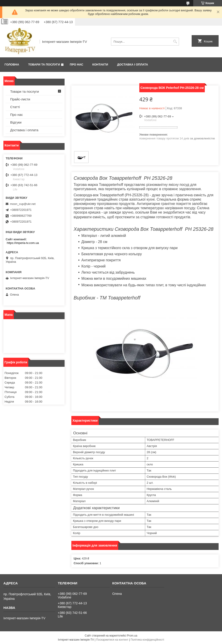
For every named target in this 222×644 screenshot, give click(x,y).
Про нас (76, 64)
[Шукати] (175, 42)
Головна (12, 64)
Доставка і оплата (133, 64)
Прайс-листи (20, 99)
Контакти (100, 64)
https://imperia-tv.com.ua (23, 243)
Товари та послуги (44, 64)
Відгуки (16, 122)
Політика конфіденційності (147, 640)
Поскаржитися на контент (112, 640)
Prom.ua (132, 636)
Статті (15, 107)
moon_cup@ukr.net (23, 204)
